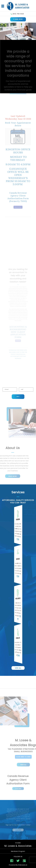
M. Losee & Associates (18, 846)
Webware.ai (23, 865)
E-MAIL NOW (18, 19)
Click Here (18, 788)
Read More (10, 476)
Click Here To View (26, 757)
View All (18, 668)
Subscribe (18, 828)
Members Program (18, 851)
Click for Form (18, 201)
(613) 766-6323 (18, 14)
